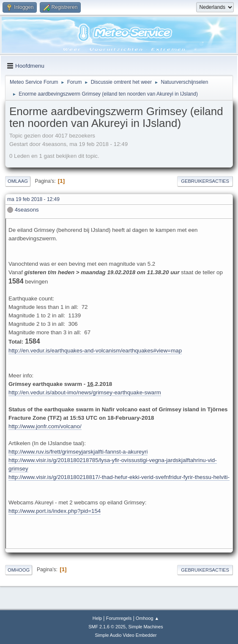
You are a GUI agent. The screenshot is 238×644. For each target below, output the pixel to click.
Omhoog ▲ (147, 618)
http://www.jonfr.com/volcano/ (45, 426)
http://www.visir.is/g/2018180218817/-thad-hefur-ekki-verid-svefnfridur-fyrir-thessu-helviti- (119, 477)
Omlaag (18, 181)
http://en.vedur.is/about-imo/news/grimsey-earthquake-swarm (85, 392)
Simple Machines (146, 627)
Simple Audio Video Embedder (126, 635)
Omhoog (19, 570)
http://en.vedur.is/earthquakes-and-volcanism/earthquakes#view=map (95, 351)
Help (97, 618)
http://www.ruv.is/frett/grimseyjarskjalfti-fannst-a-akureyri (78, 452)
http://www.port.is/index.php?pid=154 (55, 511)
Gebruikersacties (205, 181)
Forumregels (119, 618)
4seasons (27, 210)
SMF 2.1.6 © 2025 (107, 627)
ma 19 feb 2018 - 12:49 (33, 199)
